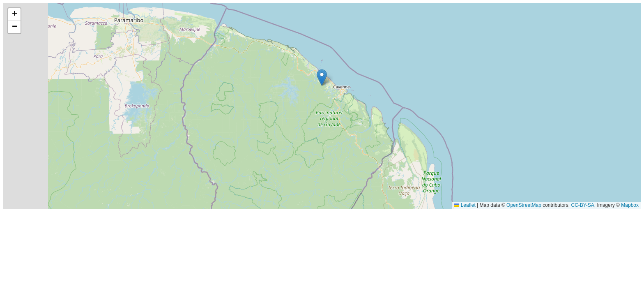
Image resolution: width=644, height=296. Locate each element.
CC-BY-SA (583, 205)
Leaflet (465, 205)
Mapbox (630, 205)
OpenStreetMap (524, 205)
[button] (322, 77)
